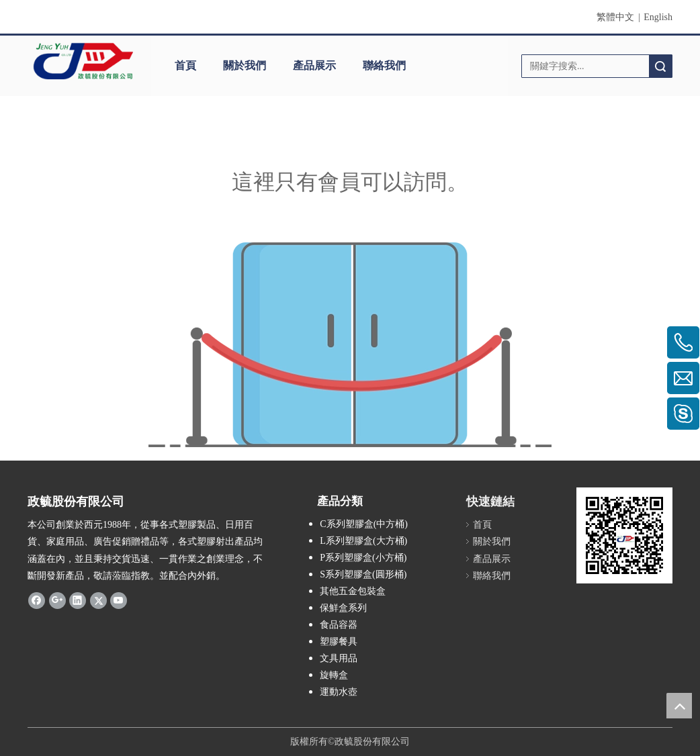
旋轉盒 (334, 675)
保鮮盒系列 (343, 608)
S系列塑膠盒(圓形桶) (363, 574)
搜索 (660, 66)
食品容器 (339, 625)
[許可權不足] (350, 345)
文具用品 (339, 658)
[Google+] (57, 600)
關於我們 (245, 65)
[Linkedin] (78, 600)
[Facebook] (37, 600)
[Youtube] (119, 600)
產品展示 (314, 65)
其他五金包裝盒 (353, 591)
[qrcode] (624, 535)
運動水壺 (339, 692)
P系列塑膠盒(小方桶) (363, 558)
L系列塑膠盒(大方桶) (363, 541)
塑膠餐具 (339, 642)
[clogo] (83, 61)
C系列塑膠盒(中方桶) (364, 524)
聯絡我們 (384, 65)
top (679, 706)
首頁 (185, 65)
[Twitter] (98, 600)
